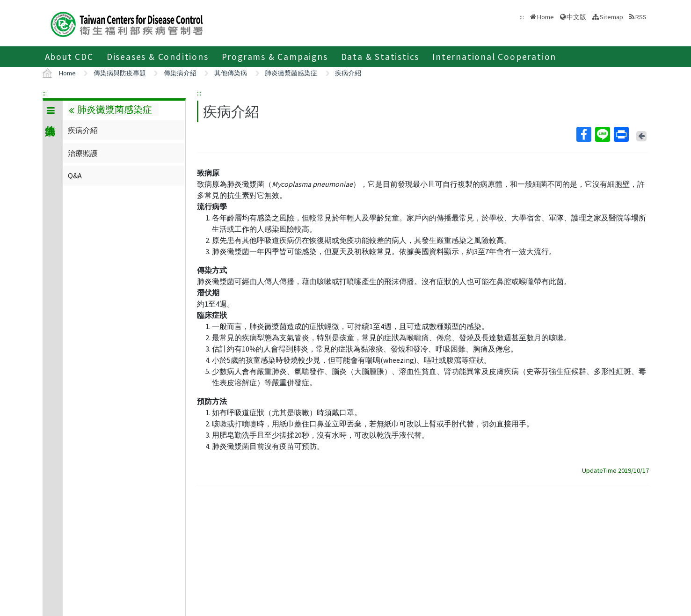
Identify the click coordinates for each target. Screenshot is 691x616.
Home (546, 17)
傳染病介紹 (180, 73)
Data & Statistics (380, 57)
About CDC (69, 57)
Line (602, 134)
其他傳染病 (231, 73)
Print (621, 134)
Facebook (583, 134)
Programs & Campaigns (275, 57)
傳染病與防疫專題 (120, 73)
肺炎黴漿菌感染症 (291, 73)
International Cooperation (494, 57)
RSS (641, 17)
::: (45, 93)
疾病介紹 (348, 73)
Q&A (75, 176)
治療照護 (83, 153)
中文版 (576, 17)
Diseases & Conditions (158, 57)
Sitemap (611, 17)
